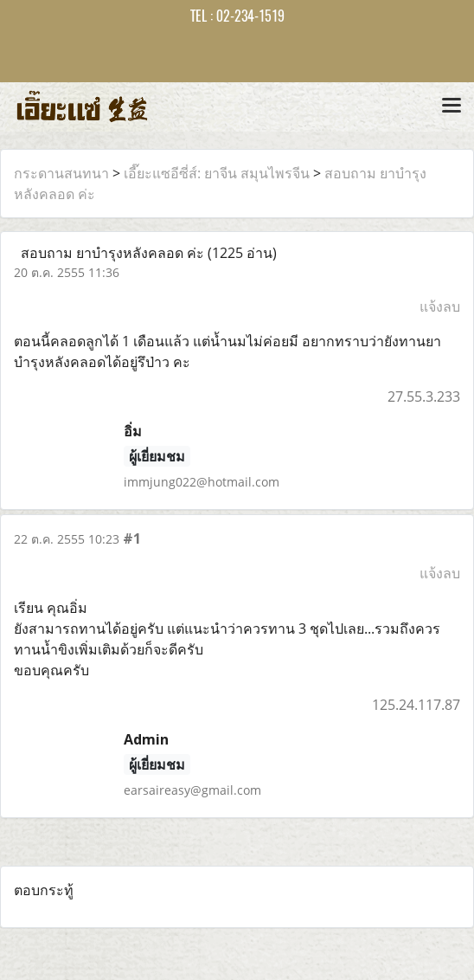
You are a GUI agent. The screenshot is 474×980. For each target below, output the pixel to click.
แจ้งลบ (440, 306)
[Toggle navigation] (452, 106)
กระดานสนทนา (61, 173)
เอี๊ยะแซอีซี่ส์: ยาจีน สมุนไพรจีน (217, 173)
